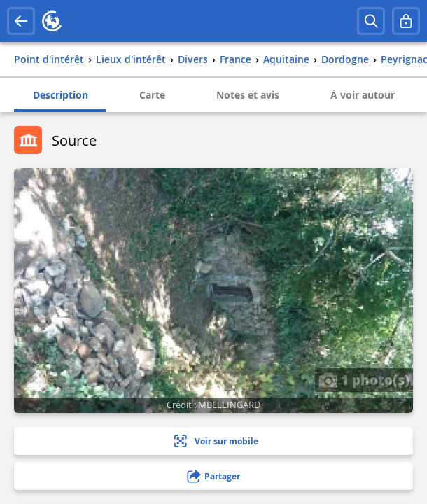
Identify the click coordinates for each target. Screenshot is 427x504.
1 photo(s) (364, 379)
